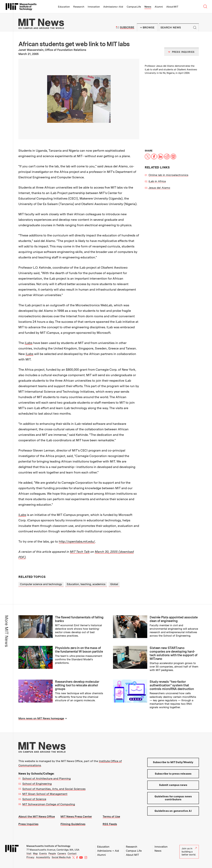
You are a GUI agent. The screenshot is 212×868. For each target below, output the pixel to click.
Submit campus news (173, 785)
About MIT (172, 7)
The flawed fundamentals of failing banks (79, 619)
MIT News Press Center (76, 816)
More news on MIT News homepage (41, 718)
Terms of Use (111, 816)
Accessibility (43, 857)
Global (114, 584)
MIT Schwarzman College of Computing (49, 804)
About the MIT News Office (37, 816)
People (52, 854)
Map (35, 854)
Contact (72, 854)
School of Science (34, 799)
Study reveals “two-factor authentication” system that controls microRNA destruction (172, 685)
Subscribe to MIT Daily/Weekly (173, 762)
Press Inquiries (28, 824)
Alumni (159, 7)
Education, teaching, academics (86, 584)
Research (79, 7)
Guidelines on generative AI (173, 811)
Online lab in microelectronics (168, 175)
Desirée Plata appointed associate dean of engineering (174, 619)
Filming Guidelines (73, 824)
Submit (195, 27)
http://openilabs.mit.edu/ (77, 541)
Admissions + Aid (113, 7)
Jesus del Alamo (159, 188)
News (148, 7)
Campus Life (134, 7)
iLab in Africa (157, 181)
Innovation (94, 7)
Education (64, 7)
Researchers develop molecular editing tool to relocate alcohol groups (77, 685)
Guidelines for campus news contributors (173, 798)
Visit (29, 854)
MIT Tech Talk (80, 552)
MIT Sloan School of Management (45, 794)
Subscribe (127, 27)
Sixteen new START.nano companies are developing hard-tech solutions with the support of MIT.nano (173, 653)
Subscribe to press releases (173, 774)
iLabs (29, 343)
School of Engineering (37, 784)
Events (43, 854)
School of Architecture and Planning (47, 778)
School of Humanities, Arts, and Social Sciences (54, 789)
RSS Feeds (110, 824)
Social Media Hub (61, 857)
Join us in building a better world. (189, 852)
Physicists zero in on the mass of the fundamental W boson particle (79, 650)
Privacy (30, 857)
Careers (62, 854)
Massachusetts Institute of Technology (48, 846)
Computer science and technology (41, 584)
